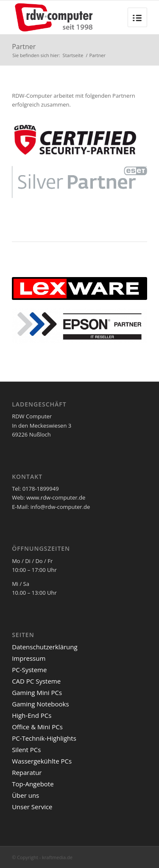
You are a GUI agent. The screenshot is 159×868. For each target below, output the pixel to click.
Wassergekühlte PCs (42, 761)
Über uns (25, 795)
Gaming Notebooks (40, 704)
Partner (24, 47)
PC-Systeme (29, 670)
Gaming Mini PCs (37, 692)
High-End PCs (32, 715)
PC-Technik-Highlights (44, 738)
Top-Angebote (33, 784)
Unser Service (32, 807)
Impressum (29, 658)
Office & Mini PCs (37, 727)
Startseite (73, 55)
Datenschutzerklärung (45, 647)
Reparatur (27, 772)
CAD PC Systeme (36, 681)
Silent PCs (26, 750)
